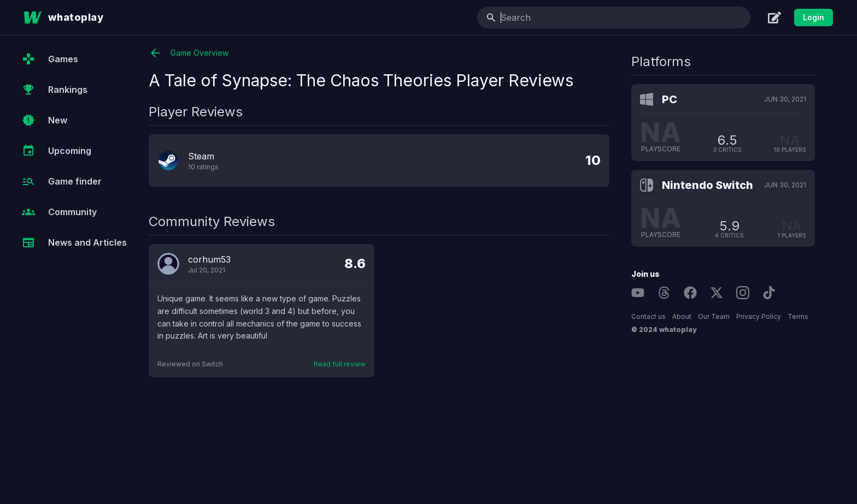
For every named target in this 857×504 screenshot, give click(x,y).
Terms (798, 316)
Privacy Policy (759, 316)
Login (814, 17)
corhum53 (209, 259)
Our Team (714, 316)
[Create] (774, 17)
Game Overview (189, 53)
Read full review (340, 364)
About (682, 316)
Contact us (648, 316)
